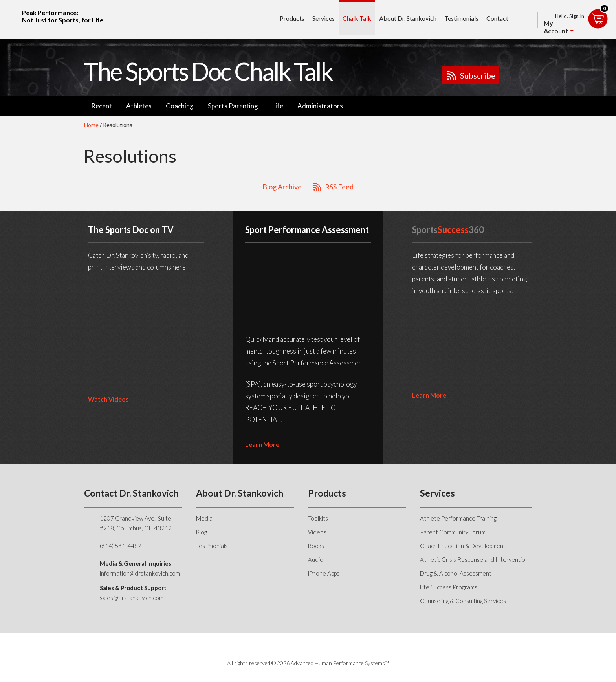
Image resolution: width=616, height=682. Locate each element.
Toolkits (318, 518)
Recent (102, 106)
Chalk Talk (357, 18)
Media (204, 518)
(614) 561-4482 (121, 546)
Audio (316, 559)
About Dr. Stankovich (408, 18)
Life (278, 106)
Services (324, 18)
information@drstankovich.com (140, 573)
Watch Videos (108, 399)
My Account (556, 27)
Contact (497, 18)
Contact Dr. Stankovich (131, 493)
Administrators (320, 106)
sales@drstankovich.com (132, 598)
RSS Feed (339, 187)
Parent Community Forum (453, 532)
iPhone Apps (324, 573)
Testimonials (461, 18)
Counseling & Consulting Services (463, 601)
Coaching (180, 106)
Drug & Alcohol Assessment (456, 573)
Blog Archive (282, 187)
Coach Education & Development (463, 546)
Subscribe (478, 75)
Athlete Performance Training (458, 518)
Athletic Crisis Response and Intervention (474, 559)
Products (292, 18)
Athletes (139, 106)
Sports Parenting (233, 106)
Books (316, 546)
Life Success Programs (449, 587)
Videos (317, 532)
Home (91, 125)
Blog (202, 532)
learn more (262, 444)
